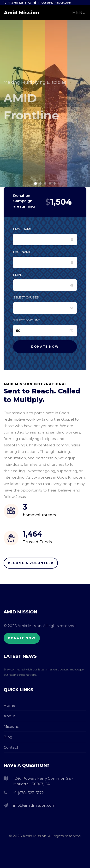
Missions (11, 726)
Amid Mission (21, 13)
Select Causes (26, 297)
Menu (79, 13)
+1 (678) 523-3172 (18, 3)
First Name (23, 229)
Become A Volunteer (31, 563)
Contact (11, 747)
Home (9, 705)
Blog (8, 737)
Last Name (22, 252)
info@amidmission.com (52, 3)
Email (18, 275)
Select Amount (27, 320)
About (9, 716)
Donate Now (22, 638)
